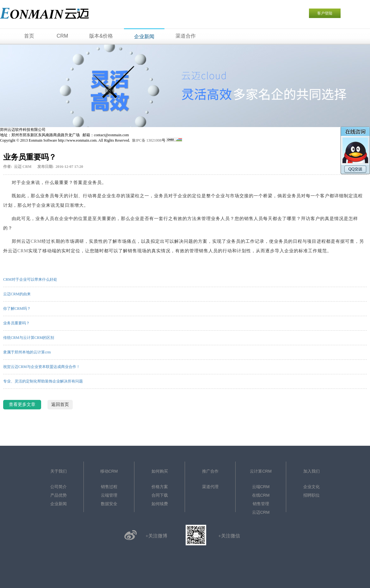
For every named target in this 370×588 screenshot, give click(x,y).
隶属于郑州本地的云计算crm (27, 352)
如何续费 (160, 504)
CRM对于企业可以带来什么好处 (30, 279)
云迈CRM (261, 512)
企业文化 (311, 487)
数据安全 (109, 504)
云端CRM (261, 487)
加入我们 (311, 471)
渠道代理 (210, 487)
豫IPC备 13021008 (147, 140)
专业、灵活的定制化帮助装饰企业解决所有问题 (43, 381)
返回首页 (60, 404)
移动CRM (109, 471)
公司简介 (59, 487)
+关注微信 (229, 536)
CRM (36, 241)
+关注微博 (156, 536)
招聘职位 (311, 495)
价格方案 (160, 487)
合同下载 (160, 495)
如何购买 (160, 471)
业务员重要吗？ (16, 323)
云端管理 (109, 495)
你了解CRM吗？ (17, 309)
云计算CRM (261, 471)
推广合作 (210, 471)
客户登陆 (325, 13)
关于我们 (59, 471)
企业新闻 (59, 504)
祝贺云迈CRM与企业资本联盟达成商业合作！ (42, 367)
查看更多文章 (22, 404)
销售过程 (109, 487)
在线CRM (261, 495)
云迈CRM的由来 (17, 294)
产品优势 (59, 495)
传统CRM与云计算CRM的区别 (29, 338)
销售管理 (261, 504)
